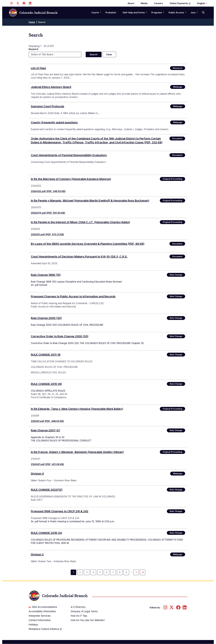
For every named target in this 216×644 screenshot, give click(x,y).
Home (32, 22)
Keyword (33, 49)
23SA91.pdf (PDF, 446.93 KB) (47, 421)
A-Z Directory (78, 607)
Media (144, 3)
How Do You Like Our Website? (88, 620)
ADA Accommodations (43, 607)
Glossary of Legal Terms (84, 611)
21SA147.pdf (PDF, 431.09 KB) (47, 464)
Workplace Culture (45, 629)
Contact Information (40, 620)
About (131, 3)
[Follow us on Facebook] (24, 3)
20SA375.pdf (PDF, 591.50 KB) (48, 213)
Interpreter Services (40, 616)
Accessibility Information (42, 611)
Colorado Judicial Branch (33, 13)
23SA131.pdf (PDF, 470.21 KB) (47, 235)
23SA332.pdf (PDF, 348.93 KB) (48, 191)
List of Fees (38, 68)
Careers (158, 3)
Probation (111, 13)
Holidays (33, 625)
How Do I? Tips (79, 616)
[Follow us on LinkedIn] (30, 3)
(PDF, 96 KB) (88, 244)
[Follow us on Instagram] (12, 3)
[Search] (204, 13)
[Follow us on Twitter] (18, 3)
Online (180, 3)
